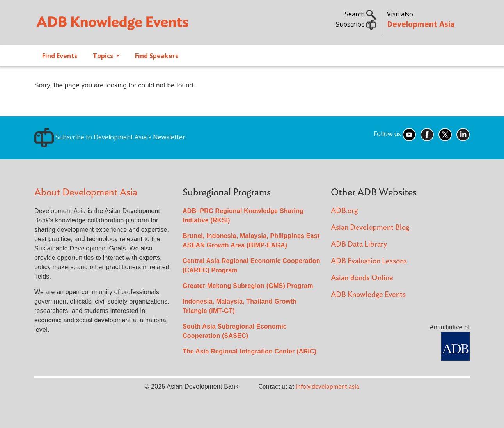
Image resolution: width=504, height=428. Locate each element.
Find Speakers (157, 56)
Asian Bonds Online (362, 278)
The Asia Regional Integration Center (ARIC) (249, 351)
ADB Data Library (359, 244)
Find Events (60, 56)
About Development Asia (86, 193)
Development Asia (421, 24)
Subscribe (356, 24)
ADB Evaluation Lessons (369, 261)
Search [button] (360, 14)
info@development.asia (327, 387)
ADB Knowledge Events (368, 295)
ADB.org (344, 211)
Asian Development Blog (370, 228)
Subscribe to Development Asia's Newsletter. (110, 137)
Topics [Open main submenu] (104, 56)
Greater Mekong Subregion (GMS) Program (248, 286)
